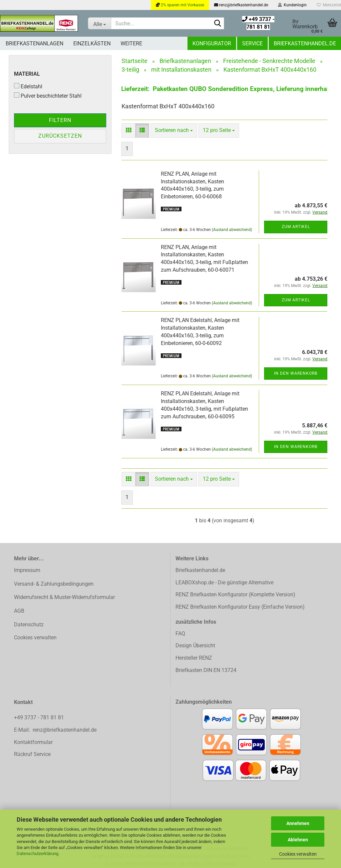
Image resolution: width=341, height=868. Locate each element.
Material (27, 74)
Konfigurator (212, 43)
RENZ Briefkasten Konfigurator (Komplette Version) (235, 594)
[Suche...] (99, 23)
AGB (19, 611)
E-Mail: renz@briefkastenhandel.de (55, 730)
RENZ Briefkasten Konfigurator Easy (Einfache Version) (240, 607)
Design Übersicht (195, 645)
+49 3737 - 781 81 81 (40, 717)
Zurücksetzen (60, 136)
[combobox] (174, 130)
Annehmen (298, 823)
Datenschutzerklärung (37, 853)
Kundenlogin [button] (292, 5)
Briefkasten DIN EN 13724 (206, 670)
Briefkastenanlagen (34, 43)
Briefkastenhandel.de (305, 43)
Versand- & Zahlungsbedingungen (54, 584)
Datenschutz (29, 624)
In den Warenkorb (296, 373)
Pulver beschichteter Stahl (48, 96)
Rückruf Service (32, 754)
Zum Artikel (296, 227)
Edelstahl (28, 86)
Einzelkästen (92, 43)
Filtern (60, 120)
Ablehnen (298, 840)
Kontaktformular (33, 742)
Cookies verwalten (298, 854)
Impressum (27, 570)
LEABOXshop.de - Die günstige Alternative (224, 582)
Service (252, 43)
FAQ (180, 633)
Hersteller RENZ (194, 658)
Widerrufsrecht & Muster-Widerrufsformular (64, 597)
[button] (129, 130)
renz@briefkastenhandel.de (241, 5)
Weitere (131, 43)
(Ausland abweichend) (232, 230)
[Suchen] (218, 24)
